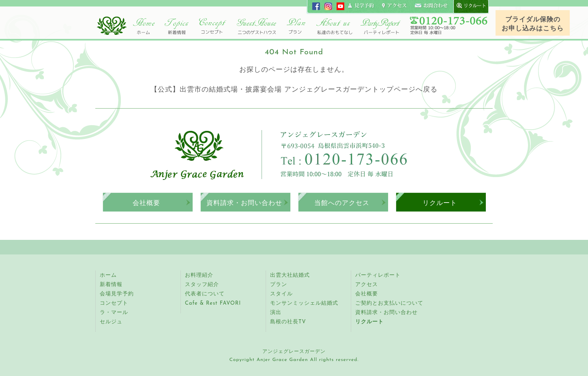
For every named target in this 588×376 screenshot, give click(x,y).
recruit (469, 6)
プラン (279, 285)
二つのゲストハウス (256, 26)
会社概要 (146, 203)
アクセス (367, 285)
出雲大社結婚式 (290, 275)
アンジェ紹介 (335, 26)
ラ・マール (114, 313)
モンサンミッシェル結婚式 (304, 303)
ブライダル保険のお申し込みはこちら (533, 24)
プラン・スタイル (296, 26)
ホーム (144, 26)
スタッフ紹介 (202, 285)
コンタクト (431, 6)
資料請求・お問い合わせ (244, 203)
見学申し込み (361, 6)
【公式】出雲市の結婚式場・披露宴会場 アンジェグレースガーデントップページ (283, 90)
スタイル (281, 294)
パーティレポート (380, 26)
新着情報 (111, 285)
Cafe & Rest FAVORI (213, 303)
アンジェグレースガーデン (112, 26)
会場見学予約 (117, 294)
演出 (276, 313)
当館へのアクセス (342, 203)
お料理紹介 (199, 275)
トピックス (176, 26)
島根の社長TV (288, 322)
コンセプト (213, 26)
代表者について (205, 294)
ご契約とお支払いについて (389, 303)
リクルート (440, 203)
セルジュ (111, 322)
